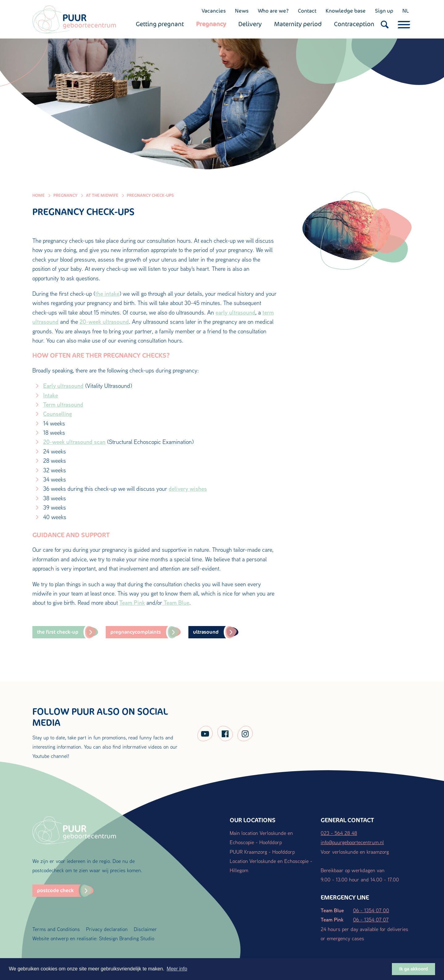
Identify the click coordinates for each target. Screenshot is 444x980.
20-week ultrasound (104, 322)
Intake (51, 395)
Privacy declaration (107, 929)
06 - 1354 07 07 (371, 919)
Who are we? (273, 11)
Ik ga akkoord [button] (414, 969)
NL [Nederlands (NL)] (405, 11)
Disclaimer (145, 929)
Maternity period (298, 24)
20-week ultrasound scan (74, 442)
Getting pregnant (160, 24)
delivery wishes (188, 489)
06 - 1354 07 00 (371, 910)
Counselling (58, 414)
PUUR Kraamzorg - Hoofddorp (262, 852)
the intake (107, 294)
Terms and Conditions (56, 929)
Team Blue (176, 603)
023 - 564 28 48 (339, 833)
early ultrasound (235, 312)
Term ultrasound (63, 405)
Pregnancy (211, 24)
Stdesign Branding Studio (127, 938)
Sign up (384, 11)
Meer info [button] (177, 969)
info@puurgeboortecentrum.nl (352, 842)
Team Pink (132, 603)
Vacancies (214, 11)
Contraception (354, 24)
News (242, 11)
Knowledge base (346, 11)
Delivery (250, 24)
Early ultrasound (63, 386)
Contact (307, 11)
